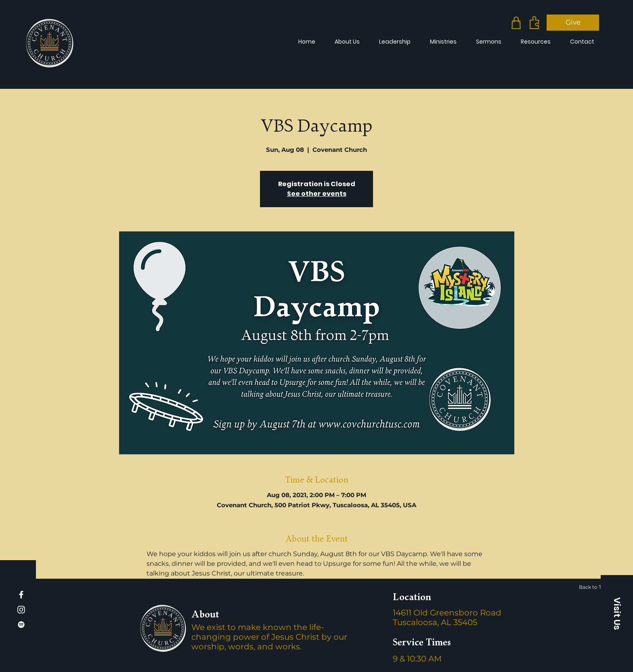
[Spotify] (21, 625)
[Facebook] (21, 595)
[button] (617, 613)
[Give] (573, 23)
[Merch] (516, 23)
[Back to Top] (597, 587)
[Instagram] (21, 610)
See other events (317, 194)
